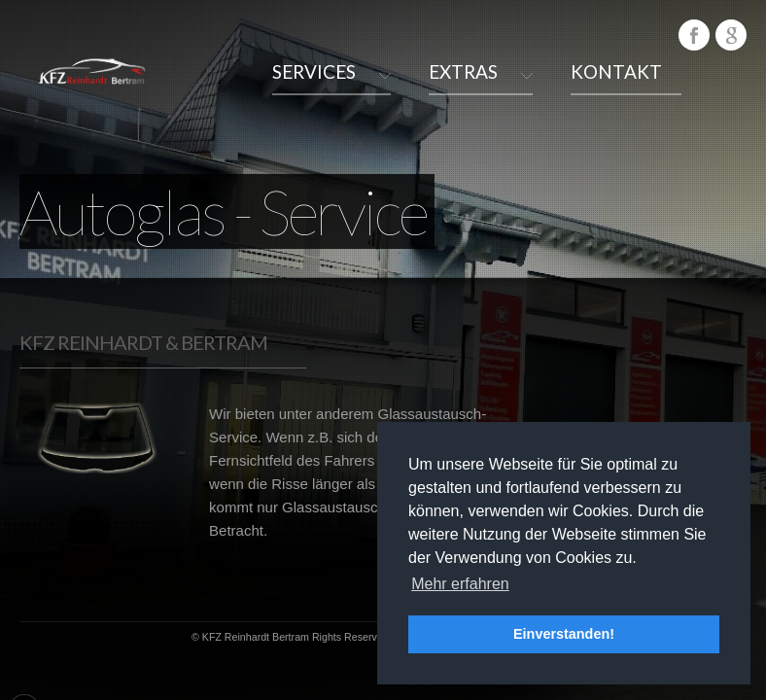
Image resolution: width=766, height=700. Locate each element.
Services (314, 71)
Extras (463, 71)
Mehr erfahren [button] (460, 584)
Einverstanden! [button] (564, 634)
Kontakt (616, 71)
